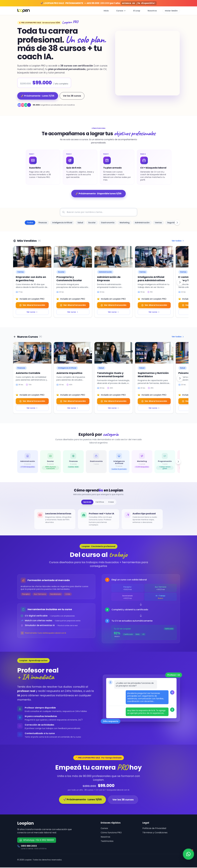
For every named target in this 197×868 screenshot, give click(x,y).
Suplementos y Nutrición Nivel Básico (153, 375)
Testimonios (107, 842)
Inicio (106, 11)
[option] (30, 223)
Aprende (85, 502)
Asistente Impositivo (69, 373)
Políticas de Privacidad (154, 829)
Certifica (100, 502)
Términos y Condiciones (155, 833)
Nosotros (152, 11)
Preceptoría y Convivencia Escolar (69, 279)
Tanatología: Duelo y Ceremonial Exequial (110, 375)
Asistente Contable (28, 373)
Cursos (121, 11)
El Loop (137, 11)
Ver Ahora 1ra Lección (32, 305)
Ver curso (32, 312)
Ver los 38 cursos (72, 96)
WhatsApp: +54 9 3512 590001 (37, 841)
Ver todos (178, 241)
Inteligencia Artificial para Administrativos (151, 279)
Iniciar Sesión (171, 11)
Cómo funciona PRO (111, 833)
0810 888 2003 (29, 846)
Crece (113, 502)
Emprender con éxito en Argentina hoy (31, 279)
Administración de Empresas (109, 279)
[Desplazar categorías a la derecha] (177, 223)
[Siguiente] (180, 282)
